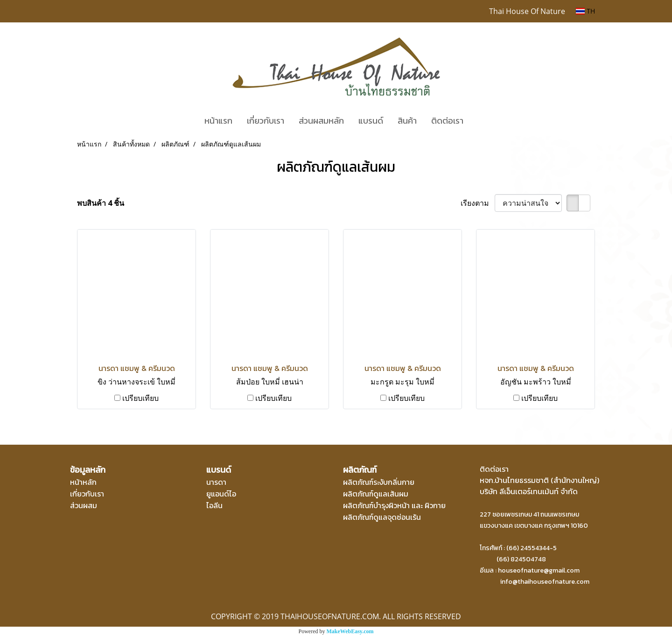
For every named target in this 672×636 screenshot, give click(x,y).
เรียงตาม (478, 203)
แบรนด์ (371, 121)
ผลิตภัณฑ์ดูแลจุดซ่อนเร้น (382, 517)
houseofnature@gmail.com (539, 570)
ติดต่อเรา (447, 121)
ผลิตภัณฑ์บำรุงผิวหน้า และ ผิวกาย (394, 505)
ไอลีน (214, 505)
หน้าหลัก (83, 482)
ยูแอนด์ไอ (221, 494)
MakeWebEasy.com (350, 631)
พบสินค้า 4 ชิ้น (101, 203)
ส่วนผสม (84, 505)
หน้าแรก (218, 121)
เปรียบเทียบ (140, 398)
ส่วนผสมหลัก (321, 121)
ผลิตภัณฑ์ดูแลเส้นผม (376, 494)
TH (585, 11)
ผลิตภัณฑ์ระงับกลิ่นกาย (379, 482)
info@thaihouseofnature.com (545, 582)
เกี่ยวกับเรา (266, 121)
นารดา (216, 482)
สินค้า (407, 121)
